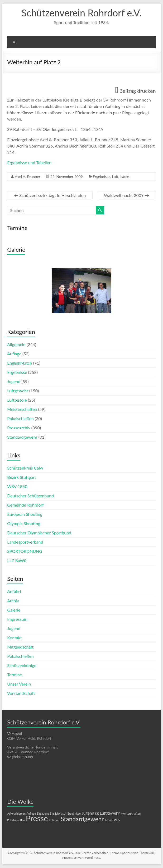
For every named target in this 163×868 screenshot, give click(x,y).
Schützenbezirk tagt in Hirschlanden (50, 195)
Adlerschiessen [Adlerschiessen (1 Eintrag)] (16, 813)
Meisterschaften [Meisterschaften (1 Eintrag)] (131, 813)
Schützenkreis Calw (25, 468)
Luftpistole (121, 176)
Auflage (14, 354)
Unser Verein (19, 684)
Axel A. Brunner (27, 176)
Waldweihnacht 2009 (126, 195)
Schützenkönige (22, 665)
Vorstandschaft (21, 693)
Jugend (14, 381)
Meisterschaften (22, 409)
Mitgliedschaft (20, 647)
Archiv (13, 601)
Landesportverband (25, 542)
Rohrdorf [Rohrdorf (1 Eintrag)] (54, 820)
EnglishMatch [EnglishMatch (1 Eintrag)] (58, 813)
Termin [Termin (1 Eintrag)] (109, 820)
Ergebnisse (102, 176)
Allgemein (16, 344)
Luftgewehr (18, 391)
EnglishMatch (20, 363)
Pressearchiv (19, 428)
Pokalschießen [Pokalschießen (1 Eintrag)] (16, 820)
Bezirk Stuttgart (22, 477)
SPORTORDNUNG (25, 551)
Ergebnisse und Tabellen (29, 162)
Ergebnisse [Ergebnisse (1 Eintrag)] (74, 813)
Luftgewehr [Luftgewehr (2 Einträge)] (110, 813)
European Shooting (25, 514)
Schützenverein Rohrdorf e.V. (82, 13)
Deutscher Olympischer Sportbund (39, 533)
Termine (15, 675)
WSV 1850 (17, 486)
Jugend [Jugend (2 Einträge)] (88, 813)
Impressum (17, 619)
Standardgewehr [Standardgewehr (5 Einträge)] (82, 819)
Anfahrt (14, 591)
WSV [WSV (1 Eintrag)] (117, 820)
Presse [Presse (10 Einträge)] (37, 818)
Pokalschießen (20, 418)
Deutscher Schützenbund (30, 496)
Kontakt (14, 638)
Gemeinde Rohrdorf (25, 505)
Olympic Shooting (24, 523)
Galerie (14, 610)
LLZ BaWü (17, 560)
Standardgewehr (22, 437)
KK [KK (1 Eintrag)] (97, 813)
